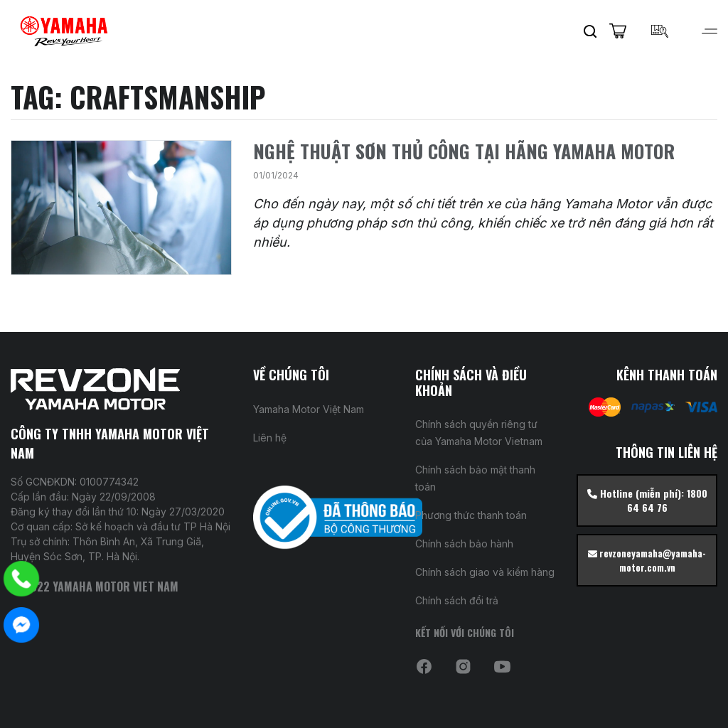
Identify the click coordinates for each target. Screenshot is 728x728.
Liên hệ (270, 438)
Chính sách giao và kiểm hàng (485, 572)
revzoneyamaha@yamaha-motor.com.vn (647, 560)
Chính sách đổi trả (457, 600)
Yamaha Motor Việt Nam (309, 409)
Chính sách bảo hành (464, 544)
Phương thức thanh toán (471, 515)
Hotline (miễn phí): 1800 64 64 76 (647, 500)
